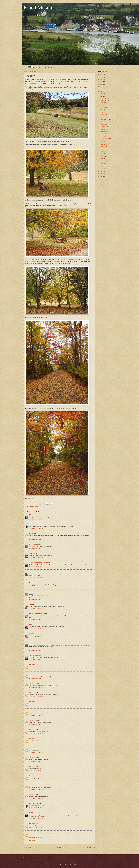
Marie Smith (32, 665)
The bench (104, 136)
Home (59, 847)
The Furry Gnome (34, 804)
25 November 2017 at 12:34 (36, 660)
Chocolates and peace (107, 139)
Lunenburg (104, 141)
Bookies (103, 122)
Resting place (104, 124)
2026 (101, 75)
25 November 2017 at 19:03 (36, 808)
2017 (101, 96)
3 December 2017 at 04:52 (36, 837)
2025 (101, 77)
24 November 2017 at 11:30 (36, 587)
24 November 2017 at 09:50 (36, 567)
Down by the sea (34, 655)
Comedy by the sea (45, 67)
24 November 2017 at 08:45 (36, 548)
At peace (103, 129)
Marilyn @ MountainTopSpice (37, 614)
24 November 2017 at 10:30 (36, 578)
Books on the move (106, 119)
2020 (101, 89)
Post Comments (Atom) (36, 851)
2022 (101, 84)
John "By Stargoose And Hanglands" (39, 563)
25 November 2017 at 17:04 (36, 771)
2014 (101, 174)
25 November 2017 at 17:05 (36, 789)
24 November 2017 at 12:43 (36, 619)
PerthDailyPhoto (34, 813)
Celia (31, 634)
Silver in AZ (32, 553)
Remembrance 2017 (106, 127)
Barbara (31, 572)
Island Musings (39, 7)
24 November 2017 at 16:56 (36, 638)
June (103, 154)
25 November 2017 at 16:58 (36, 687)
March (103, 161)
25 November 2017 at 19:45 (36, 819)
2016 (101, 169)
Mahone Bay (104, 134)
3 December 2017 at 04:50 (36, 828)
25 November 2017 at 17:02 (36, 734)
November (104, 101)
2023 (101, 82)
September (104, 147)
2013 (101, 176)
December (104, 98)
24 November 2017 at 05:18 (36, 519)
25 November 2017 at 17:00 (36, 706)
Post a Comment (32, 840)
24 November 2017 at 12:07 (36, 599)
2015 (101, 171)
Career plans (104, 115)
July (102, 151)
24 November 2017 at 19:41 (36, 650)
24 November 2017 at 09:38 (36, 558)
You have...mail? (105, 117)
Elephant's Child (34, 592)
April (102, 159)
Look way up (104, 107)
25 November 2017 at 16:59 (36, 697)
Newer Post (27, 847)
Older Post (91, 847)
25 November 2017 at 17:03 (36, 761)
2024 (101, 79)
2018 (101, 94)
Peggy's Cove (104, 131)
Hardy (102, 112)
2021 (101, 87)
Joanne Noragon (34, 544)
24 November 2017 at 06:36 (36, 539)
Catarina (31, 643)
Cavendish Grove (33, 506)
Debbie (31, 604)
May (102, 156)
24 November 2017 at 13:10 (36, 629)
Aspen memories (105, 105)
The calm (103, 110)
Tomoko (31, 533)
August (103, 149)
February (104, 163)
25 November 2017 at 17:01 (36, 724)
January (103, 166)
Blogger (77, 865)
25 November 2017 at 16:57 (36, 669)
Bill (30, 625)
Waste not (103, 103)
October (103, 144)
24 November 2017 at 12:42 (36, 609)
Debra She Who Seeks (35, 524)
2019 (101, 91)
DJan (31, 515)
